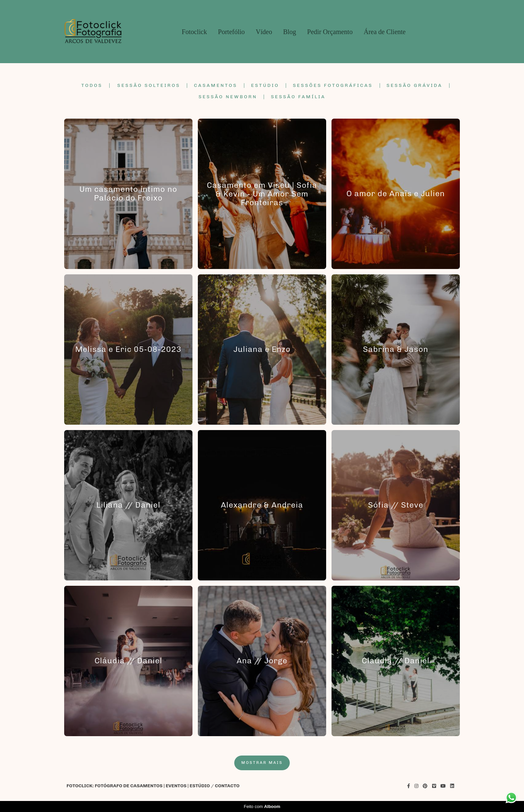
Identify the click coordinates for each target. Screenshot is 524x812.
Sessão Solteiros (149, 86)
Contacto (227, 786)
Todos (92, 86)
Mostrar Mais (262, 763)
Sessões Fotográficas (333, 86)
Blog (290, 32)
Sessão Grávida (415, 86)
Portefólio (231, 32)
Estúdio (265, 86)
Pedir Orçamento (330, 32)
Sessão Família (298, 97)
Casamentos (216, 86)
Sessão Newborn (228, 97)
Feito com (262, 806)
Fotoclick (194, 32)
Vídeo (264, 32)
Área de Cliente (385, 32)
